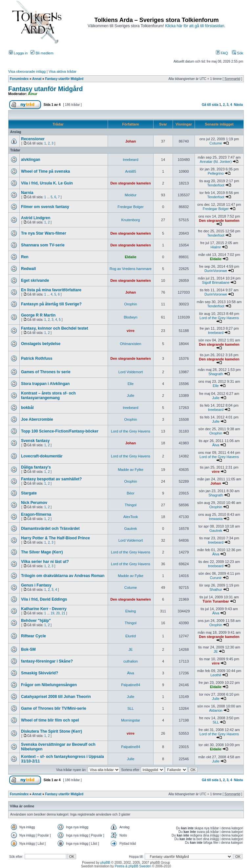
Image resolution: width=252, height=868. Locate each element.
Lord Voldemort (131, 372)
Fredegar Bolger (131, 207)
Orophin (130, 304)
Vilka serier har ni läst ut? (45, 562)
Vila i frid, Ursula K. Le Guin (47, 183)
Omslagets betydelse (41, 344)
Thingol (131, 505)
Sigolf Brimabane (216, 282)
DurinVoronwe (216, 271)
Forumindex (19, 79)
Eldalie (130, 257)
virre (131, 331)
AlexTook (131, 517)
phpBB (105, 863)
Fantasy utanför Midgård (64, 79)
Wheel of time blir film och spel (50, 720)
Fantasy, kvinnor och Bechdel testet (55, 328)
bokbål (27, 408)
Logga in (18, 53)
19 (52, 613)
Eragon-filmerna (36, 514)
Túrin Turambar (216, 601)
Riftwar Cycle (33, 636)
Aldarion (216, 710)
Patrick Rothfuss (37, 358)
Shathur (216, 589)
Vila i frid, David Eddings (44, 599)
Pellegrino (216, 173)
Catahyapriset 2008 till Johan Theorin (56, 697)
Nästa (238, 105)
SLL (131, 708)
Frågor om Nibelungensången (49, 685)
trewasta (216, 519)
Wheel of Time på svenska (45, 171)
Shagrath (216, 374)
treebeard (130, 160)
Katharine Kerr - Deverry (44, 609)
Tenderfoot (216, 185)
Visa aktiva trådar (63, 71)
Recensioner (33, 139)
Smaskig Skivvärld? (40, 673)
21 (63, 613)
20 (58, 613)
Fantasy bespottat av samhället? (51, 479)
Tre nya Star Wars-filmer (44, 233)
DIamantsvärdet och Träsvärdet (50, 529)
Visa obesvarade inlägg (27, 71)
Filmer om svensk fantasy (45, 207)
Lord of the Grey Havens (219, 318)
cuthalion (131, 661)
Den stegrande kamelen (131, 183)
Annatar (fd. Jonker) (216, 162)
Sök (238, 53)
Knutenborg (131, 220)
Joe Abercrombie (37, 419)
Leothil (216, 675)
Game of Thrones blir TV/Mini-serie (54, 708)
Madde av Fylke (131, 470)
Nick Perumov (34, 503)
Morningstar (131, 720)
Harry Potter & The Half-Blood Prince (55, 538)
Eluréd (131, 636)
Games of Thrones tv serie (46, 372)
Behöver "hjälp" (36, 621)
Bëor (130, 493)
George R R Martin (38, 315)
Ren (25, 257)
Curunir (216, 578)
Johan (131, 141)
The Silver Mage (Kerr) (42, 552)
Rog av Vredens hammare (131, 269)
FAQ (222, 53)
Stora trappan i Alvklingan (45, 384)
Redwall (28, 269)
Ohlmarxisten (131, 344)
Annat (37, 79)
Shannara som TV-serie (43, 245)
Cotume (216, 143)
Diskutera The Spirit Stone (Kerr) (52, 731)
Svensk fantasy (35, 441)
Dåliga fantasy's (36, 467)
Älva (216, 445)
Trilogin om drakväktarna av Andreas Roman (63, 576)
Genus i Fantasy (36, 585)
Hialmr (216, 247)
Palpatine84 (131, 685)
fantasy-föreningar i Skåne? (47, 661)
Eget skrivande (35, 280)
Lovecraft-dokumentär (42, 456)
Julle (131, 395)
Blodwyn (131, 317)
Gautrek (130, 529)
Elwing (131, 611)
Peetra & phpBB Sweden (133, 866)
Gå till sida (210, 105)
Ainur (33, 94)
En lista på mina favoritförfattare (51, 290)
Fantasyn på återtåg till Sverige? (51, 304)
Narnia (27, 193)
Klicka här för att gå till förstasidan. (195, 26)
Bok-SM (28, 649)
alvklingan (31, 160)
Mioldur (131, 195)
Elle (131, 384)
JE (131, 649)
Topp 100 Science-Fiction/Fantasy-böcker (60, 431)
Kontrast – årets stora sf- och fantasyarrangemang (48, 395)
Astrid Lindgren (36, 218)
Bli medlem (42, 53)
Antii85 (131, 171)
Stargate (29, 493)
